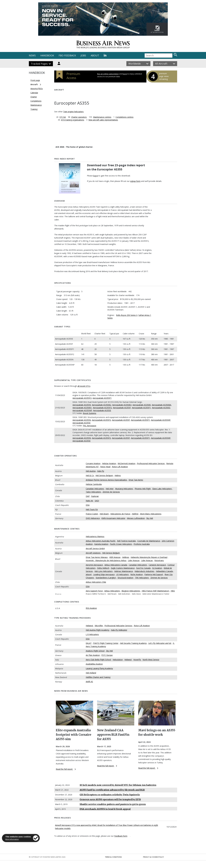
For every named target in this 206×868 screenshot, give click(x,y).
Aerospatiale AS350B (142, 405)
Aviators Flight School (95, 651)
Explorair (95, 496)
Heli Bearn (112, 594)
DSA (88, 505)
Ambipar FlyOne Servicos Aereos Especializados (106, 480)
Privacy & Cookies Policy (153, 857)
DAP (88, 496)
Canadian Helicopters (95, 489)
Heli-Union (136, 594)
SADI (97, 501)
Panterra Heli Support (154, 574)
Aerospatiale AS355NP (82, 410)
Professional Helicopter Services (151, 463)
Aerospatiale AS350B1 (82, 408)
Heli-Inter (110, 489)
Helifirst (135, 514)
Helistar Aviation (109, 463)
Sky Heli (150, 518)
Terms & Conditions (113, 857)
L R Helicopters (92, 634)
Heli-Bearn (104, 514)
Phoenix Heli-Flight (143, 489)
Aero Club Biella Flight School (98, 660)
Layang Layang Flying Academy (99, 668)
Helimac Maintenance (124, 571)
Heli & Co (90, 475)
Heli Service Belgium (104, 475)
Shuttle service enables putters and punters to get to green (113, 804)
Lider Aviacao (134, 560)
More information (12, 839)
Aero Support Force (94, 591)
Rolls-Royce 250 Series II (127, 315)
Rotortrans (159, 560)
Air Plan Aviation (93, 655)
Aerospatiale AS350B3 (122, 405)
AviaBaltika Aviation (94, 664)
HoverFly (137, 660)
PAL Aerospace (90, 426)
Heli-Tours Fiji (92, 509)
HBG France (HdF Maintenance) (155, 591)
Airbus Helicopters (112, 591)
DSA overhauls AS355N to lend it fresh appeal (105, 809)
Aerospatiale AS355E (102, 410)
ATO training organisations (73, 120)
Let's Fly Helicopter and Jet (160, 643)
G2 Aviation (157, 568)
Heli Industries (124, 594)
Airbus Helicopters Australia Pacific (101, 541)
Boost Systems (90, 413)
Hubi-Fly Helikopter (119, 630)
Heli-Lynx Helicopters (104, 571)
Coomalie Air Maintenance (149, 541)
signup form (135, 181)
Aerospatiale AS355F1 (102, 398)
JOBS (83, 55)
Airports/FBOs (37, 89)
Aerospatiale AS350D (161, 408)
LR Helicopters (123, 574)
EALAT (89, 643)
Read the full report (66, 769)
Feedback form (121, 836)
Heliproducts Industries (144, 571)
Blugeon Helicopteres (131, 591)
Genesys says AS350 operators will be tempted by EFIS (110, 799)
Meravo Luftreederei (136, 518)
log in (125, 74)
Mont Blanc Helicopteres (151, 514)
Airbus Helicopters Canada (116, 565)
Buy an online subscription (108, 74)
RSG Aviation (91, 608)
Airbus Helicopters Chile (96, 582)
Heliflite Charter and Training (98, 677)
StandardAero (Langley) (106, 578)
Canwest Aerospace (157, 565)
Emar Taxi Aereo (136, 480)
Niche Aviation (137, 574)
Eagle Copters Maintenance (123, 568)
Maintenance (36, 105)
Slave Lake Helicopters (162, 489)
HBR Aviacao (115, 557)
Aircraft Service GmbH (95, 548)
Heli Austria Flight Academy (98, 630)
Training (34, 109)
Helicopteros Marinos (95, 536)
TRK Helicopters (142, 578)
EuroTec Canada (143, 568)
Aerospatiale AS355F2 (82, 398)
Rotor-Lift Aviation (120, 467)
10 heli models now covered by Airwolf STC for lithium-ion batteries (118, 785)
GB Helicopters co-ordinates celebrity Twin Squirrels (110, 795)
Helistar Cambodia (94, 484)
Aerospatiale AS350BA (161, 405)
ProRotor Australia (142, 544)
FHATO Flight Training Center (106, 643)
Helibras (126, 557)
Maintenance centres (102, 117)
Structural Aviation (125, 578)
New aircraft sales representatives (103, 120)
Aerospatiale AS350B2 (102, 405)
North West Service (151, 660)
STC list (63, 117)
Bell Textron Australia (126, 541)
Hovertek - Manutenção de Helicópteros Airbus (106, 560)
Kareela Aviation (101, 544)
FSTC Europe (107, 655)
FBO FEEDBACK (67, 55)
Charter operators (79, 117)
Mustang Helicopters (124, 489)
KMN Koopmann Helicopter (113, 518)
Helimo (118, 475)
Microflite (99, 626)
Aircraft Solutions (93, 553)
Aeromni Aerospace (94, 565)
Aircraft (34, 84)
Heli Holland (91, 673)
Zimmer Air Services (111, 492)
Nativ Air (89, 501)
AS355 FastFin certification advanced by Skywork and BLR (112, 790)
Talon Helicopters (93, 492)
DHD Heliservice (93, 518)
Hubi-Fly (101, 471)
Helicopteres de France (120, 514)
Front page (35, 80)
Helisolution (118, 660)
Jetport (89, 574)
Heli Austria (91, 471)
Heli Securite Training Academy (133, 643)
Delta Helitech (103, 568)
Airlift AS (89, 682)
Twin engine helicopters (73, 112)
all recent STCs (84, 386)
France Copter (92, 514)
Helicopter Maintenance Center (156, 594)
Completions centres (125, 117)
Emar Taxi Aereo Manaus (97, 557)
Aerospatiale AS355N (82, 405)
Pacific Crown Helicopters (121, 544)
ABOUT (95, 55)
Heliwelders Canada (164, 571)
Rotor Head (105, 467)
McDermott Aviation (127, 463)
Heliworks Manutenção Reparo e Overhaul (149, 557)
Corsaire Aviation (93, 463)
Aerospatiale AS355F (122, 408)
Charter (34, 97)
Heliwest (89, 626)
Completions (36, 101)
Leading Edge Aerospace (104, 574)
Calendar (34, 93)
